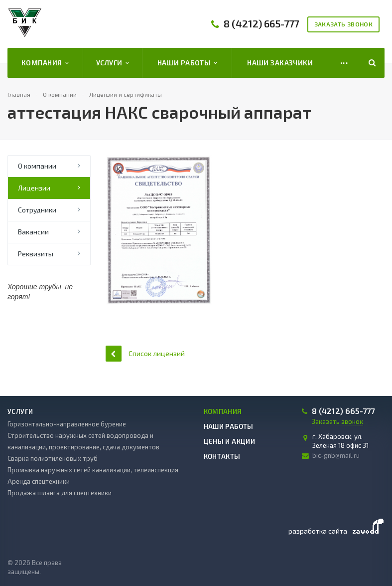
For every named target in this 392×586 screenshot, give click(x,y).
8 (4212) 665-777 (261, 24)
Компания (45, 63)
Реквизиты (36, 254)
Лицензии (34, 188)
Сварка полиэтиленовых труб (53, 458)
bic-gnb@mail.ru (336, 455)
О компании (37, 166)
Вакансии (33, 232)
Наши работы (187, 63)
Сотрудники (37, 210)
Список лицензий (145, 353)
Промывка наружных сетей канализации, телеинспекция (93, 470)
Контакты (222, 456)
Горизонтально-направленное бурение (67, 424)
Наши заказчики (280, 63)
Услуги (113, 63)
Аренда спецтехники (39, 481)
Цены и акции (230, 441)
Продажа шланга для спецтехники (60, 493)
